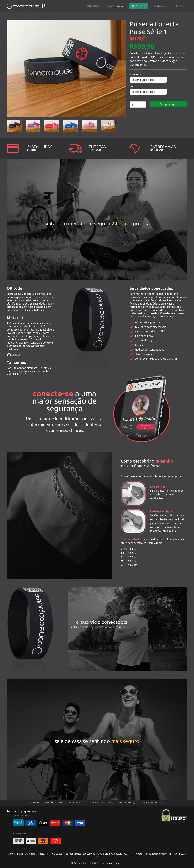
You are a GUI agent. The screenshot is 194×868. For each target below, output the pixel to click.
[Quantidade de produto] (138, 105)
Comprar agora (169, 104)
